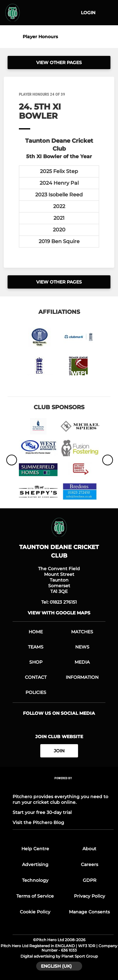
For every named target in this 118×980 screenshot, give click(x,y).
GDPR (90, 880)
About (89, 849)
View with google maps (59, 613)
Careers (90, 864)
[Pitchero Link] (63, 787)
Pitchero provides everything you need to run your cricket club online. (60, 799)
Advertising (35, 864)
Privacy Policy (90, 896)
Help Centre (35, 849)
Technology (35, 880)
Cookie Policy (35, 912)
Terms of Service (35, 896)
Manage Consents (89, 912)
